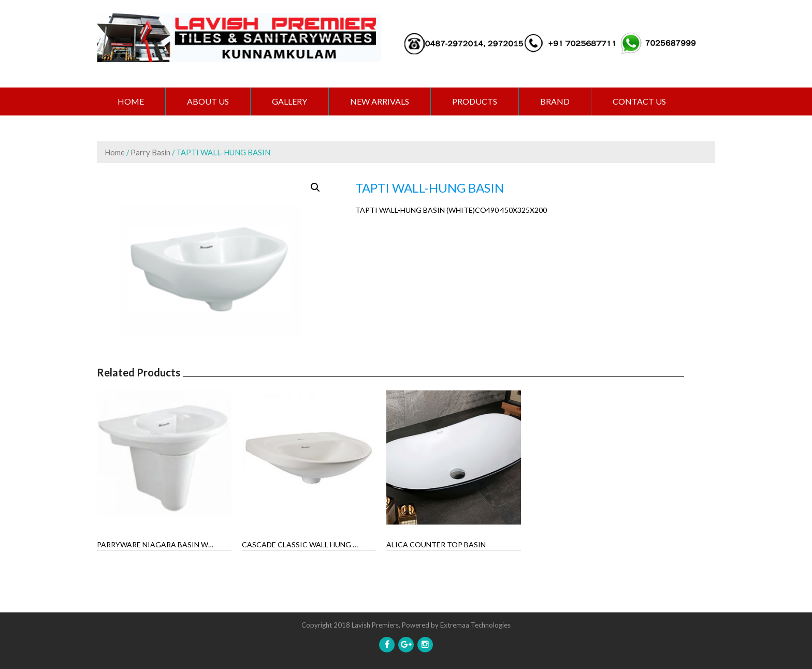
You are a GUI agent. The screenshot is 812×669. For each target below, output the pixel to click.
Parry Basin (150, 152)
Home (131, 101)
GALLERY (289, 101)
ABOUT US (208, 101)
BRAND (555, 101)
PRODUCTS (475, 101)
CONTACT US (639, 101)
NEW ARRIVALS (380, 101)
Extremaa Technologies (475, 625)
